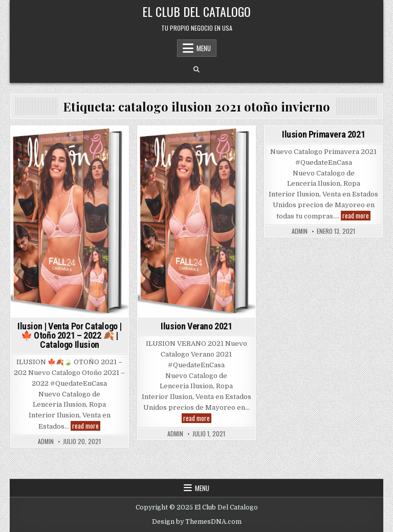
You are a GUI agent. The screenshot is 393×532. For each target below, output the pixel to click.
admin (46, 441)
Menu (204, 48)
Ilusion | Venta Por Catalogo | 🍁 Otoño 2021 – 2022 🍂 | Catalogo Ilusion (70, 335)
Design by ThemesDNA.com (197, 522)
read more (86, 426)
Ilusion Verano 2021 (196, 326)
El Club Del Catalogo (196, 11)
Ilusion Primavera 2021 (323, 134)
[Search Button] (196, 70)
